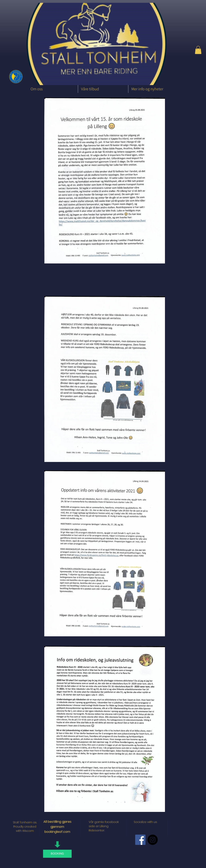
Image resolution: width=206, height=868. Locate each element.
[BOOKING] (57, 854)
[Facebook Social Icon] (140, 840)
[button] (198, 50)
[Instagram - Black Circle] (153, 840)
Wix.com (28, 831)
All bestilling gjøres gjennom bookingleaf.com (57, 827)
